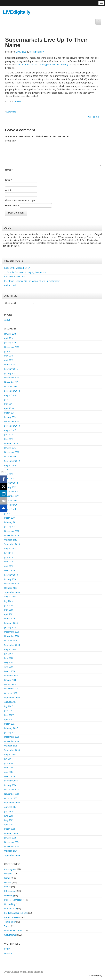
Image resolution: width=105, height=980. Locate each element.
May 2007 (9, 715)
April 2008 (9, 667)
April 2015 (9, 360)
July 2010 (8, 553)
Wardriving (11, 112)
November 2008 (12, 636)
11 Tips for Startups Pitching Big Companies (25, 272)
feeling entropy (37, 52)
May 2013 (9, 439)
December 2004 (12, 842)
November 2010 (12, 535)
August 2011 (10, 509)
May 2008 (9, 662)
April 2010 (9, 566)
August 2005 (10, 807)
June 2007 (9, 711)
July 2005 (8, 811)
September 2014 (12, 391)
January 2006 (10, 785)
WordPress (9, 953)
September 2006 (12, 750)
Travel (7, 926)
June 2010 (9, 557)
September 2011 (12, 505)
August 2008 (10, 649)
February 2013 (11, 443)
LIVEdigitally (17, 12)
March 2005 (10, 829)
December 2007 (12, 684)
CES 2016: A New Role (15, 277)
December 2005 (12, 790)
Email (9, 180)
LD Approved (10, 891)
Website (9, 190)
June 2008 (9, 658)
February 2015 (11, 369)
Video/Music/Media (13, 930)
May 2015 (9, 356)
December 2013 (12, 421)
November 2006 (12, 741)
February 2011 (11, 522)
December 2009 (12, 584)
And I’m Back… (11, 285)
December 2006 (12, 737)
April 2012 (9, 474)
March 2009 (10, 619)
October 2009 (11, 588)
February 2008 (11, 676)
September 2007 (12, 697)
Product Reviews (12, 917)
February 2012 (11, 483)
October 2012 (11, 456)
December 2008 (12, 632)
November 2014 (12, 382)
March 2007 (10, 724)
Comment (11, 141)
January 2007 (10, 732)
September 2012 (12, 461)
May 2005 (9, 820)
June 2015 (9, 351)
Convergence (10, 869)
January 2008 (10, 680)
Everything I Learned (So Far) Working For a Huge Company (32, 281)
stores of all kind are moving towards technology (42, 65)
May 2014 (9, 404)
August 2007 (10, 702)
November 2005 (12, 794)
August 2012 (10, 465)
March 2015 (10, 365)
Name (9, 170)
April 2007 (9, 719)
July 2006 (8, 759)
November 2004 (12, 846)
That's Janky (10, 922)
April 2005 (9, 824)
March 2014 (10, 413)
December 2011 (12, 492)
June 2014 (9, 400)
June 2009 (9, 605)
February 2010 (11, 575)
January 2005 (10, 838)
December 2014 (12, 378)
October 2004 (11, 851)
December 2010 (12, 531)
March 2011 (10, 518)
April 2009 (9, 614)
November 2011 (12, 496)
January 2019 (10, 334)
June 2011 (9, 513)
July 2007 (8, 706)
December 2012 (12, 452)
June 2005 (9, 816)
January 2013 (10, 448)
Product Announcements (16, 913)
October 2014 (11, 386)
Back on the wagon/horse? (17, 268)
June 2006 (9, 763)
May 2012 (9, 470)
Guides (7, 887)
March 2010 (10, 570)
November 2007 (12, 689)
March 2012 (10, 478)
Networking (10, 904)
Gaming (8, 878)
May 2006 (9, 768)
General (18, 101)
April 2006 (9, 772)
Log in (7, 949)
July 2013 (8, 435)
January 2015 (10, 373)
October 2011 (11, 500)
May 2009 (9, 610)
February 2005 (11, 833)
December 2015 (12, 347)
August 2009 (10, 597)
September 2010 (12, 544)
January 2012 (10, 487)
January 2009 (10, 627)
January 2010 (10, 579)
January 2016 (10, 343)
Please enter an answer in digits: (20, 200)
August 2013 (10, 430)
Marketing (9, 895)
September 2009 (12, 592)
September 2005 (12, 803)
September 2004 (12, 855)
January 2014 (10, 417)
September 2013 (12, 426)
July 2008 (8, 654)
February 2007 (11, 728)
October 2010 (11, 540)
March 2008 (10, 671)
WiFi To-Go (94, 117)
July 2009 (8, 601)
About (7, 320)
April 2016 (9, 338)
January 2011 (10, 527)
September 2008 (12, 645)
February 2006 (11, 781)
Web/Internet (10, 935)
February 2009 (11, 623)
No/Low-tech (10, 909)
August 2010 (10, 548)
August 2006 (10, 754)
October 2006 (11, 746)
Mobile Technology (13, 900)
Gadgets (8, 874)
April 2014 (9, 408)
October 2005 (11, 798)
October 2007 (11, 693)
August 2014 (10, 395)
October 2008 (11, 640)
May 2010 (9, 562)
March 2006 (10, 776)
